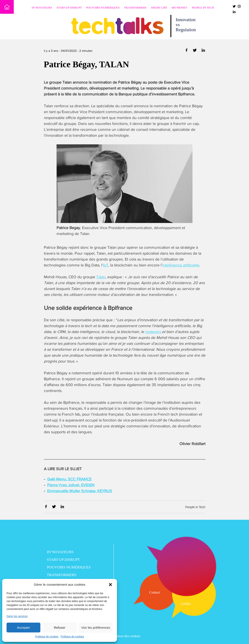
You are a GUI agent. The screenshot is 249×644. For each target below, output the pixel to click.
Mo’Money (179, 8)
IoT (106, 265)
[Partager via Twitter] (195, 51)
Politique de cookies (47, 637)
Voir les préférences (96, 628)
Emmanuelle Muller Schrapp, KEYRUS (80, 491)
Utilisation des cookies (125, 636)
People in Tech (203, 8)
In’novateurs (42, 8)
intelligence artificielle (181, 265)
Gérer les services (17, 616)
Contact (155, 592)
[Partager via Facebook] (187, 51)
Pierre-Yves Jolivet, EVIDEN (71, 485)
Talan (101, 277)
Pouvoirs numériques (103, 8)
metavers (154, 332)
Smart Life (159, 8)
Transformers (135, 8)
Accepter (23, 628)
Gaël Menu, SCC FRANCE (69, 479)
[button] (110, 585)
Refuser (60, 628)
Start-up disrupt (69, 8)
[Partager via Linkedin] (203, 51)
